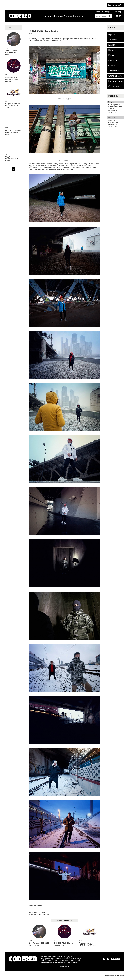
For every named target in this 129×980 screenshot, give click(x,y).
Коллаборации (116, 81)
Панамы (112, 50)
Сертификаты (115, 76)
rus (116, 11)
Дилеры (68, 16)
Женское (113, 40)
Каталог (48, 16)
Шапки (112, 45)
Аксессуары (114, 71)
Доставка (58, 16)
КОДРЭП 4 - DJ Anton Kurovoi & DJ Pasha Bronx (13, 132)
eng (119, 11)
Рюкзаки (112, 60)
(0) (120, 16)
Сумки (111, 66)
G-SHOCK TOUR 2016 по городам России (63, 944)
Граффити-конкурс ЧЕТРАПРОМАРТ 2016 (88, 944)
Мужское (113, 35)
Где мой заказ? (115, 5)
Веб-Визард (120, 976)
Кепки (111, 55)
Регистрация (106, 12)
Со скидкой (114, 86)
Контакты (78, 16)
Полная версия (65, 966)
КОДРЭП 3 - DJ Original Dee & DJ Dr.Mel (12, 159)
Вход (98, 12)
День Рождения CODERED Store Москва (39, 944)
